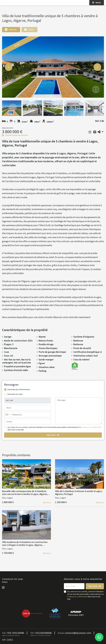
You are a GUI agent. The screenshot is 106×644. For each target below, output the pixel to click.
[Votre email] (74, 586)
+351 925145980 (15, 633)
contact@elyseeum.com (78, 633)
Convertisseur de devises (15, 135)
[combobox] (28, 415)
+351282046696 (43, 633)
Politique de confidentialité (91, 427)
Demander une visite (15, 394)
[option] (53, 67)
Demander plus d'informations (19, 389)
